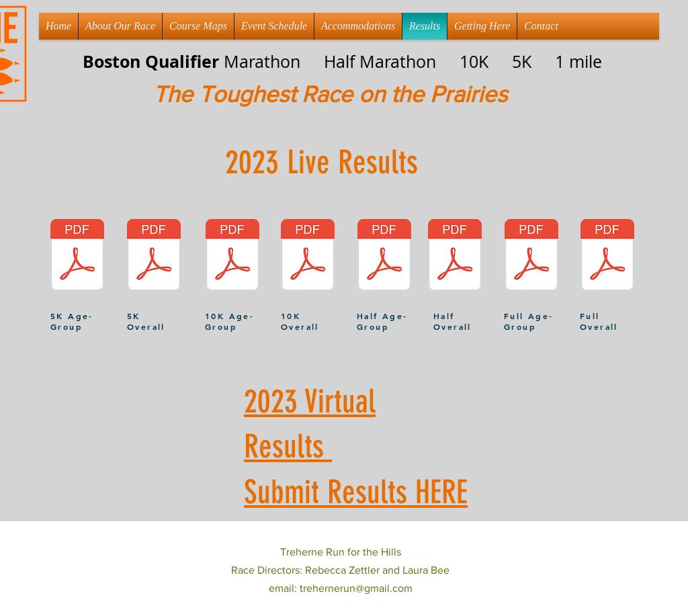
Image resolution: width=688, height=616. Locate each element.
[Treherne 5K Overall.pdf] (154, 257)
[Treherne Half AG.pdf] (384, 257)
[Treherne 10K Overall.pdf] (308, 257)
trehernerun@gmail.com (356, 588)
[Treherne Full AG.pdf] (531, 257)
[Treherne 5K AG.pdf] (77, 257)
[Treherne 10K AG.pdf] (232, 257)
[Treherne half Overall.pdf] (455, 257)
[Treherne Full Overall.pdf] (607, 257)
